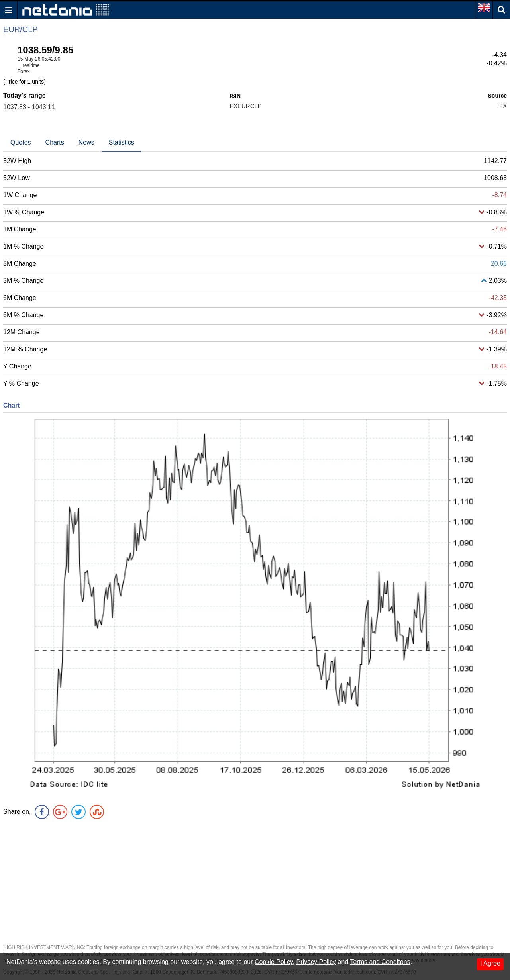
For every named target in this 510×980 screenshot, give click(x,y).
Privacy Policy (316, 962)
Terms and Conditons (380, 962)
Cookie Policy (274, 962)
